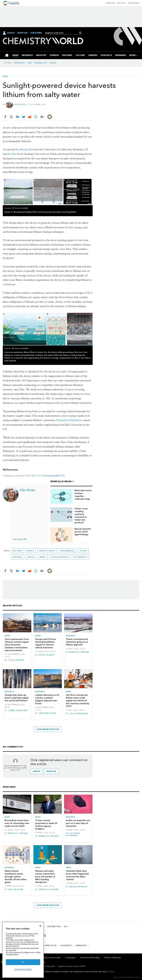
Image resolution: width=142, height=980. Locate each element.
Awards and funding (90, 958)
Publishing (110, 3)
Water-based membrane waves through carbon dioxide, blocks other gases (16, 877)
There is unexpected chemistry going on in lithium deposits (77, 642)
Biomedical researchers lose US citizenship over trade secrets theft (17, 823)
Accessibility (66, 945)
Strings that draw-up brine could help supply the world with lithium (17, 698)
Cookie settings (23, 969)
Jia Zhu (12, 154)
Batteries (17, 551)
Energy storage (47, 551)
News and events (52, 958)
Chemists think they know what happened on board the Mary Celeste (77, 875)
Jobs (30, 63)
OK (23, 962)
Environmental (67, 551)
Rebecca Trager (79, 652)
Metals (31, 557)
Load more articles (48, 729)
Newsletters (19, 63)
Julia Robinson (79, 714)
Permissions (81, 945)
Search (80, 33)
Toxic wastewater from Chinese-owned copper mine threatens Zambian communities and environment (17, 645)
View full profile (20, 539)
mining (43, 557)
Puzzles (53, 63)
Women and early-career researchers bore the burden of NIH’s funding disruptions (45, 877)
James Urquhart (18, 710)
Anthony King (47, 713)
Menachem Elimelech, (69, 420)
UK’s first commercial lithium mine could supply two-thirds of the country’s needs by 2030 (78, 701)
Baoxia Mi (26, 149)
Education (121, 3)
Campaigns (70, 958)
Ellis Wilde (20, 105)
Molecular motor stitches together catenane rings (83, 495)
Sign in (37, 771)
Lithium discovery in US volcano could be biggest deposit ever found (47, 699)
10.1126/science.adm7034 (51, 476)
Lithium (83, 551)
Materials (18, 557)
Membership (134, 3)
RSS (66, 927)
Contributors (54, 927)
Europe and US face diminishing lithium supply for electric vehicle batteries (46, 643)
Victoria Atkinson (73, 834)
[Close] (40, 926)
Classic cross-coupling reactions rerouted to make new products (81, 516)
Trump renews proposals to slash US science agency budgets (46, 825)
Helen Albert (47, 655)
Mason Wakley (78, 887)
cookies (111, 971)
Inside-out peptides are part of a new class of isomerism (78, 823)
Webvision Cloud (134, 977)
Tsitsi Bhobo (16, 660)
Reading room (41, 63)
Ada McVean (16, 889)
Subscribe (36, 33)
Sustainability (80, 557)
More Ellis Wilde (61, 481)
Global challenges (113, 958)
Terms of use (50, 945)
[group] (133, 55)
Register (22, 33)
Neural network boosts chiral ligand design (83, 532)
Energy (31, 551)
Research (71, 636)
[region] (23, 950)
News (6, 76)
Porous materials (60, 557)
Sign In (11, 33)
